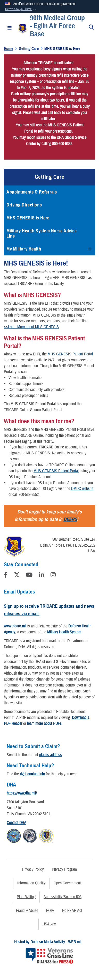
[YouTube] (29, 576)
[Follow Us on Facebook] (6, 576)
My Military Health (24, 249)
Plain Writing (26, 897)
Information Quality (31, 883)
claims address (51, 755)
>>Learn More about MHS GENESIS (31, 327)
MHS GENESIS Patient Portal (70, 354)
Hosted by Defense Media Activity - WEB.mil (48, 942)
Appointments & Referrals (32, 192)
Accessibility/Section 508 (63, 897)
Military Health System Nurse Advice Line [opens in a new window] (42, 233)
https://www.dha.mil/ (22, 793)
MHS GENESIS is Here (28, 218)
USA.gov (49, 924)
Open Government (67, 883)
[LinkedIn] (42, 576)
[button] (21, 9)
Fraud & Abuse (27, 911)
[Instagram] (53, 576)
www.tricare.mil (15, 626)
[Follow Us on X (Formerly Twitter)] (17, 576)
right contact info (32, 774)
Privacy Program (64, 869)
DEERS (70, 519)
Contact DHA (16, 823)
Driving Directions (24, 205)
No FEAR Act (72, 911)
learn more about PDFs (44, 724)
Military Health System (64, 632)
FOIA (50, 911)
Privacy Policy (33, 869)
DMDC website (82, 489)
